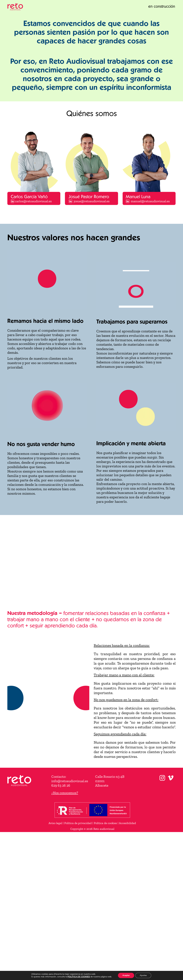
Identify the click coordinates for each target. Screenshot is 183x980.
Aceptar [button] (126, 975)
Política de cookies (105, 823)
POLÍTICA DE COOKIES (79, 977)
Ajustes (143, 975)
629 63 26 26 (61, 785)
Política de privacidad (78, 823)
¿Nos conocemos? (65, 793)
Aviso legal (55, 823)
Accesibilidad (127, 823)
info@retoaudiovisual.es (70, 781)
